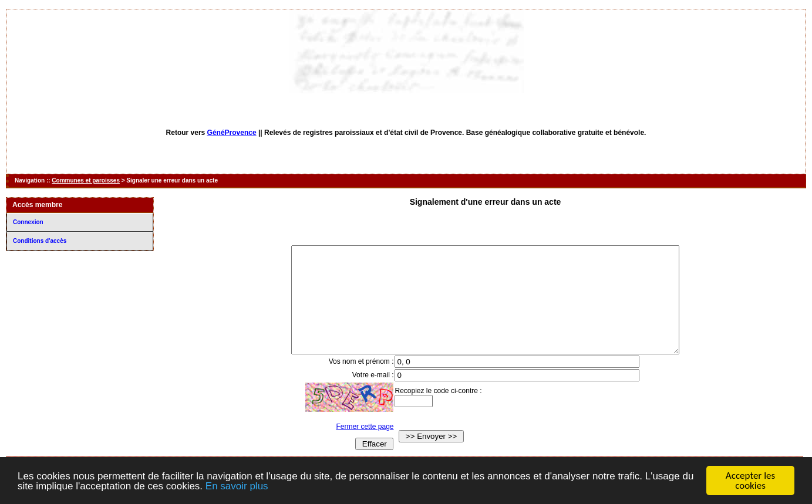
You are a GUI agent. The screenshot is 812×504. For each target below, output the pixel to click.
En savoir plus (237, 487)
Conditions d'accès (40, 241)
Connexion (28, 222)
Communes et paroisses (86, 180)
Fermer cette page (354, 448)
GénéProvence (232, 133)
